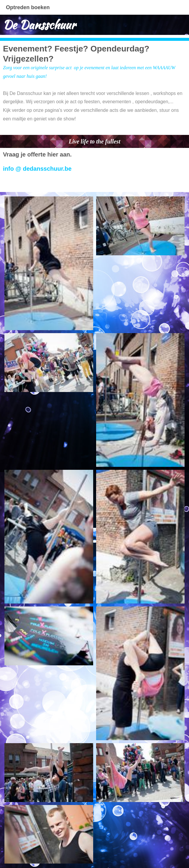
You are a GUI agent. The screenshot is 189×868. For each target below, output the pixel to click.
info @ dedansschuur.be (37, 169)
